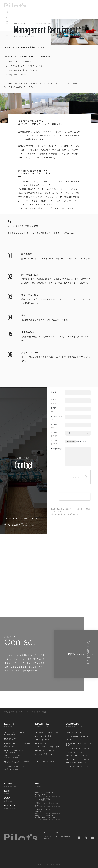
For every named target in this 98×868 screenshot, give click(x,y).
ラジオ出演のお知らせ (49, 800)
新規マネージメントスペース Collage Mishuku (49, 794)
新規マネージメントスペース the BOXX (49, 805)
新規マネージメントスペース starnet (49, 811)
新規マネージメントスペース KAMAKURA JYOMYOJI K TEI (49, 817)
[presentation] (75, 497)
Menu (92, 5)
